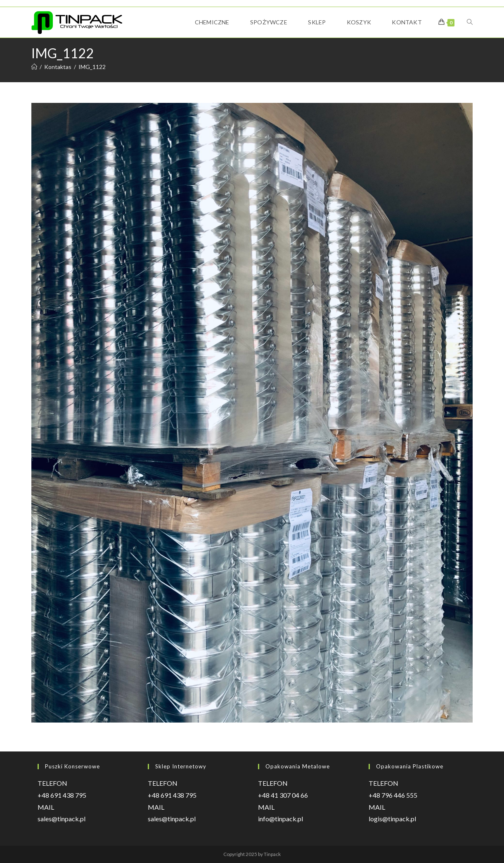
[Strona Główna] (34, 67)
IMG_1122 (92, 67)
